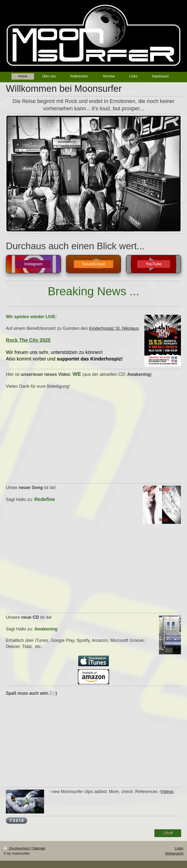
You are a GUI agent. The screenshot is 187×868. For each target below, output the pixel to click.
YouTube (154, 264)
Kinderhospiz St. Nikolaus (114, 328)
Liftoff (168, 833)
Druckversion (17, 848)
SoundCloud (93, 264)
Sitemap (39, 848)
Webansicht (174, 853)
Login (179, 848)
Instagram (33, 264)
